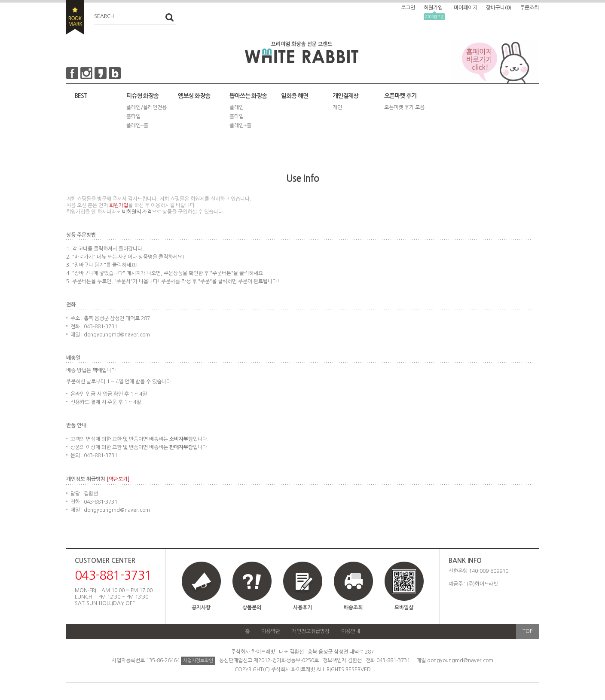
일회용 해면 (295, 96)
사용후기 (302, 608)
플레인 (237, 107)
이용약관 (271, 631)
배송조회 (353, 608)
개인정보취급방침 (311, 631)
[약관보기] (118, 479)
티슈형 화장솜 (142, 96)
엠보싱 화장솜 (194, 96)
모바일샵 (404, 590)
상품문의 (252, 608)
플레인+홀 (137, 125)
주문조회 (529, 8)
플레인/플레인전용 (147, 107)
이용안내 (351, 631)
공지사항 (201, 608)
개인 (337, 107)
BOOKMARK (75, 17)
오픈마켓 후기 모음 (404, 107)
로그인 (408, 8)
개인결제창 (345, 96)
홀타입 (133, 116)
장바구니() (499, 8)
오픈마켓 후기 (400, 96)
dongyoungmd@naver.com (460, 660)
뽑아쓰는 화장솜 (248, 96)
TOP (527, 631)
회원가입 (433, 8)
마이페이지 (466, 8)
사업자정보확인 (198, 661)
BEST (81, 96)
